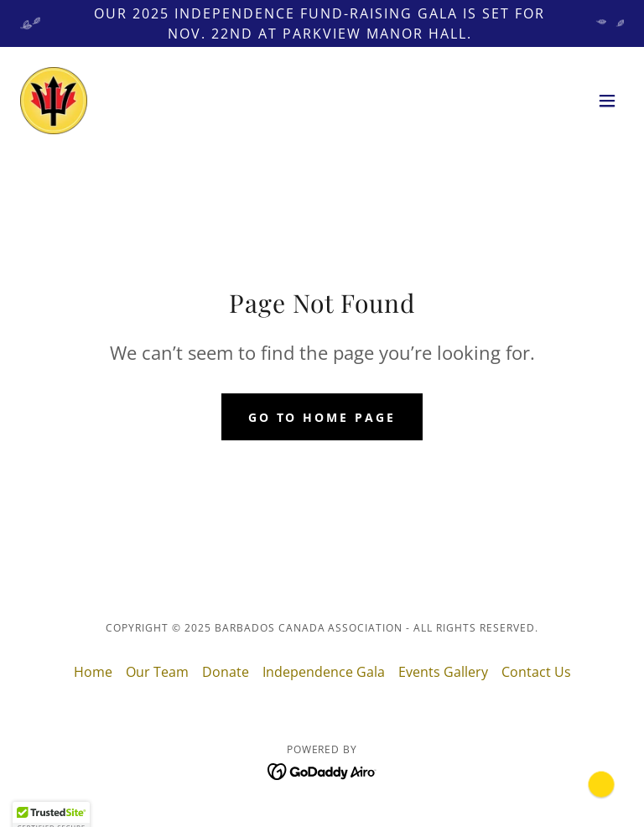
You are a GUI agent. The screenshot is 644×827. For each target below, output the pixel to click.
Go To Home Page (322, 417)
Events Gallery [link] (443, 672)
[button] (607, 101)
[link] (54, 101)
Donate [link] (226, 672)
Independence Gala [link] (324, 672)
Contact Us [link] (536, 672)
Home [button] (93, 672)
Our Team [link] (157, 672)
